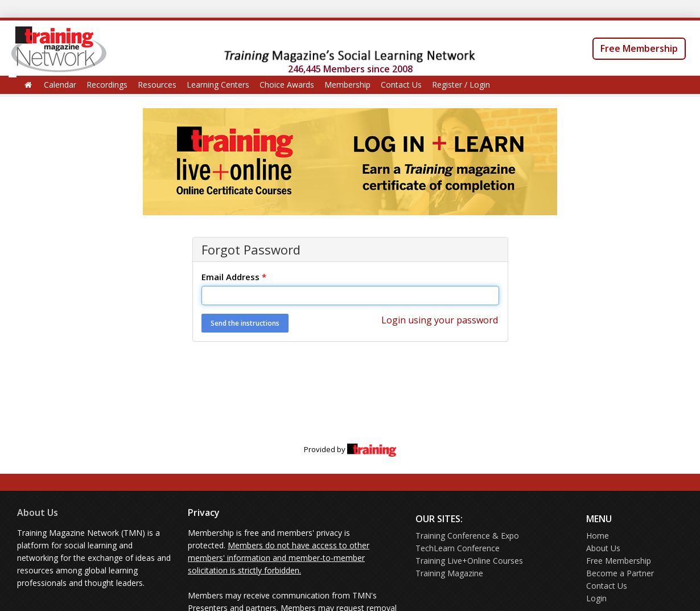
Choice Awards (287, 85)
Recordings (107, 85)
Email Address (234, 277)
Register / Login (461, 85)
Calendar (60, 85)
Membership (347, 85)
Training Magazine (449, 573)
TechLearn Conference (458, 548)
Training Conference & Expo (467, 536)
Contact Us (401, 85)
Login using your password (440, 320)
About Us (38, 512)
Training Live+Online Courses (469, 561)
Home (598, 536)
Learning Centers (218, 85)
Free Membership (639, 48)
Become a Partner (620, 573)
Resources (157, 85)
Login (596, 598)
